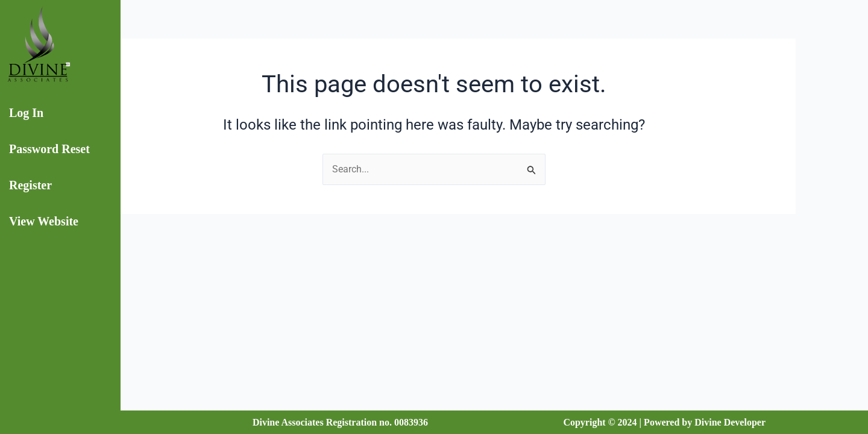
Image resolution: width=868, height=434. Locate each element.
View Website (44, 221)
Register (30, 185)
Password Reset (49, 149)
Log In (26, 113)
